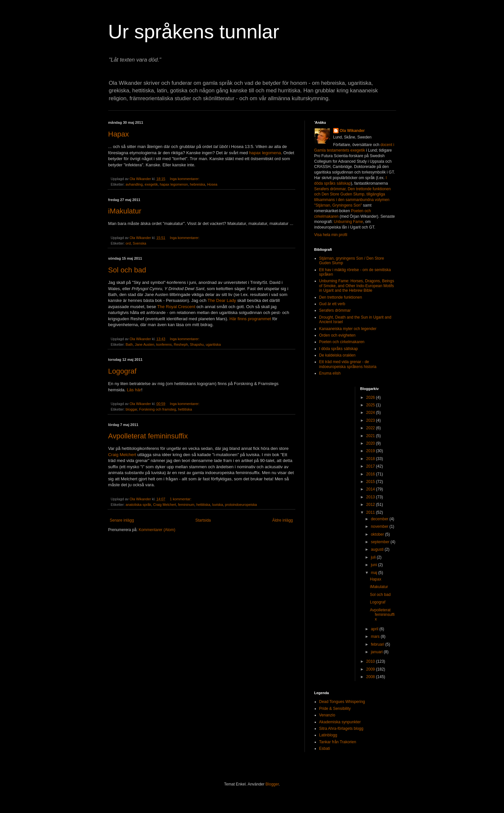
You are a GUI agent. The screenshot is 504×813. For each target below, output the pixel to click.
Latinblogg (328, 735)
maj (375, 573)
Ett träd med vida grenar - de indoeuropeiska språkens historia (348, 364)
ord (128, 243)
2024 (371, 413)
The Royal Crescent (176, 307)
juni (374, 565)
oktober (378, 534)
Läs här (134, 390)
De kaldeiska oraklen (337, 355)
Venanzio (327, 715)
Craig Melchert (122, 455)
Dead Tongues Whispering (342, 702)
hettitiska (185, 409)
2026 (371, 397)
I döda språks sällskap (339, 349)
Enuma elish (330, 373)
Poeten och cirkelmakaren (342, 342)
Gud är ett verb (332, 304)
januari (377, 652)
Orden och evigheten (337, 335)
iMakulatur (125, 211)
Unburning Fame (348, 222)
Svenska (139, 243)
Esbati (325, 748)
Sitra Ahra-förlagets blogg (341, 729)
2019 (371, 451)
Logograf (122, 371)
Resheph (181, 344)
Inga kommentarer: (185, 179)
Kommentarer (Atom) (157, 530)
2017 (371, 466)
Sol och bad (127, 270)
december (380, 519)
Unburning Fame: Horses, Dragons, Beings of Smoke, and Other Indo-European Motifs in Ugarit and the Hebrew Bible (357, 286)
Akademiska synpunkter (340, 722)
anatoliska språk (138, 505)
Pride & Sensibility (335, 709)
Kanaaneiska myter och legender (348, 329)
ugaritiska (213, 344)
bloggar (131, 409)
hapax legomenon (174, 184)
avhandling (134, 184)
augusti (378, 549)
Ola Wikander (352, 131)
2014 (371, 489)
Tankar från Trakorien (338, 742)
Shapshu (197, 344)
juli (374, 557)
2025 (371, 405)
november (380, 527)
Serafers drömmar (335, 310)
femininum (186, 505)
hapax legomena (265, 153)
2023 (371, 420)
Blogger (272, 784)
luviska (218, 505)
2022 (371, 428)
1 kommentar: (181, 499)
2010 (371, 661)
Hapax (119, 134)
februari (378, 644)
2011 (371, 512)
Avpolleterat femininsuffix (148, 436)
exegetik (151, 184)
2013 (371, 497)
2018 (371, 459)
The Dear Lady (222, 300)
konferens (164, 344)
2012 (371, 505)
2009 (371, 669)
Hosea (212, 184)
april (375, 629)
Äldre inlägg (282, 520)
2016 (371, 474)
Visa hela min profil (331, 235)
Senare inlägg (122, 520)
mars (376, 637)
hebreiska (197, 184)
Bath (129, 344)
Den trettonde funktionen (341, 297)
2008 (371, 677)
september (381, 542)
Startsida (203, 520)
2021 (371, 436)
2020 (371, 443)
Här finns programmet (250, 319)
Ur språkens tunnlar (194, 32)
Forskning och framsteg (158, 409)
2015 (371, 482)
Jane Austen (144, 344)
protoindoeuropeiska (241, 505)
